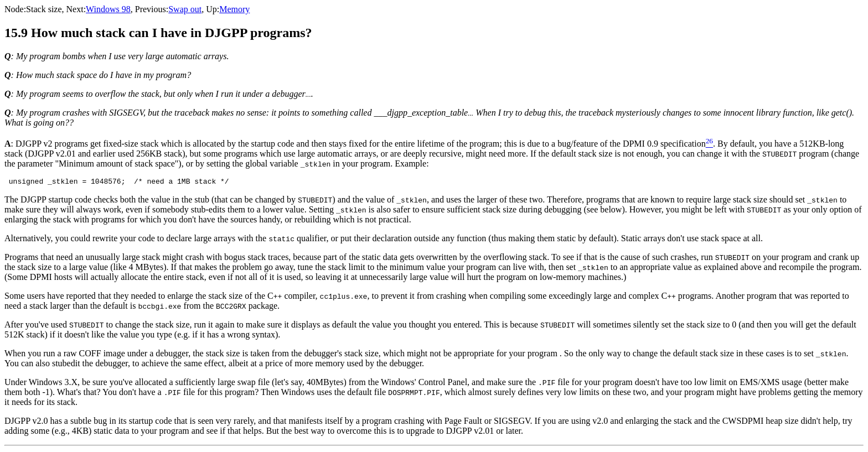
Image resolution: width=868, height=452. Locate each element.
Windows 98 (108, 9)
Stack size (44, 9)
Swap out (185, 9)
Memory (234, 9)
